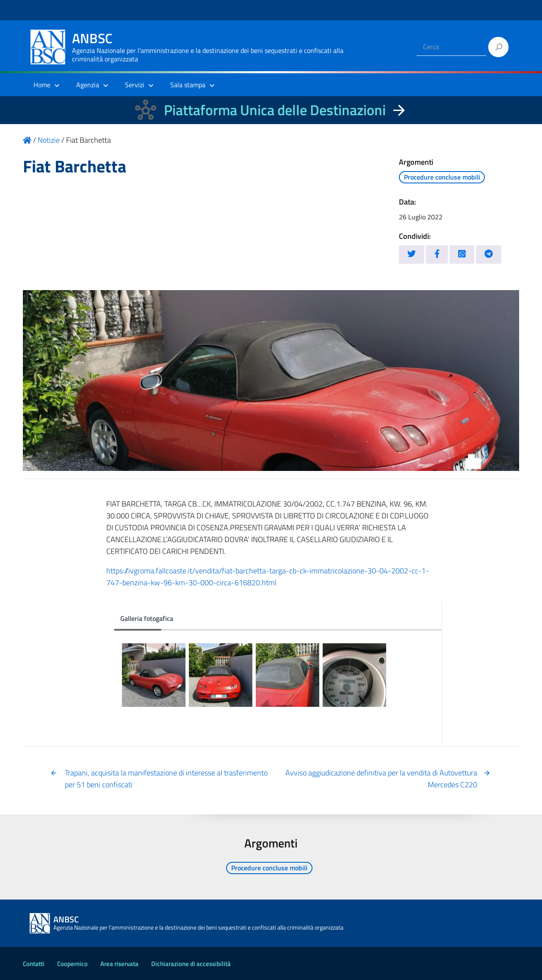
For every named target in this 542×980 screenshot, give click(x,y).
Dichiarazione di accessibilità (191, 964)
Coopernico (72, 964)
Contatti (34, 964)
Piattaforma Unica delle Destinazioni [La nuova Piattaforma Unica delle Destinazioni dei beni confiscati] (275, 110)
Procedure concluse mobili (442, 177)
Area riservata (119, 964)
